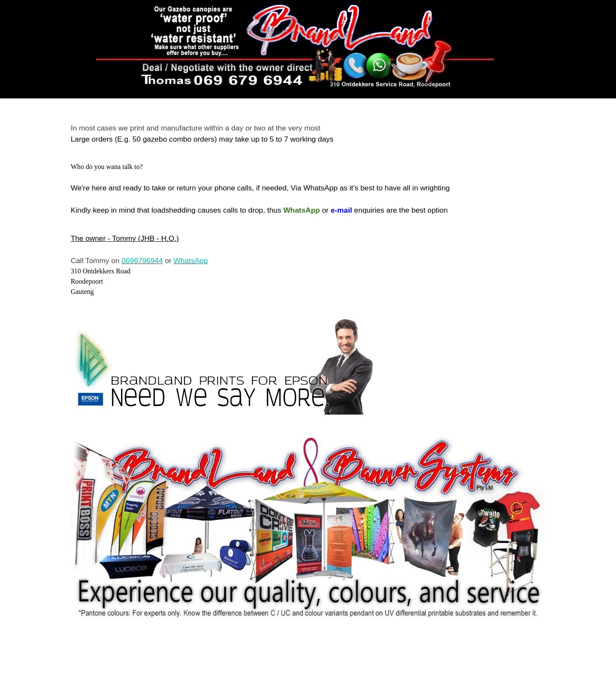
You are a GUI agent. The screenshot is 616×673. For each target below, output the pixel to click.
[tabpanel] (308, 133)
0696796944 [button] (142, 261)
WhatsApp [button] (191, 261)
